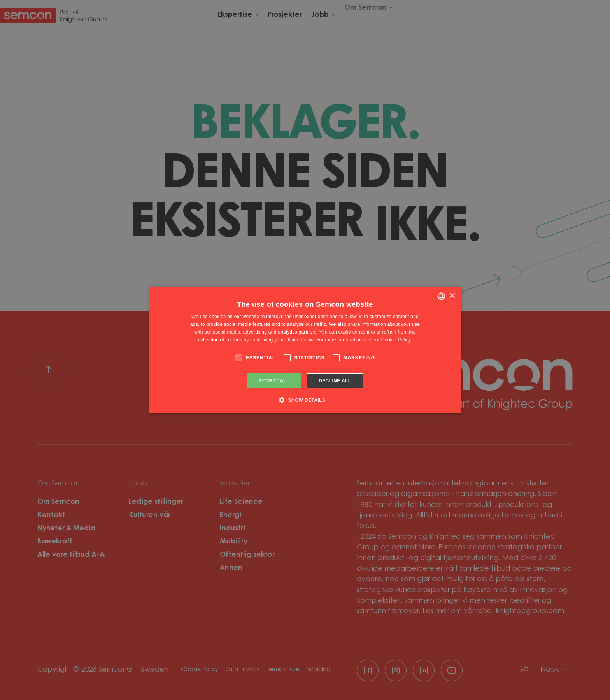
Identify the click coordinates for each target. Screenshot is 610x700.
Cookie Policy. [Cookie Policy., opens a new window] (397, 340)
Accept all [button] (274, 381)
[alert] (305, 350)
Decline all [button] (335, 381)
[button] (305, 400)
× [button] (452, 296)
